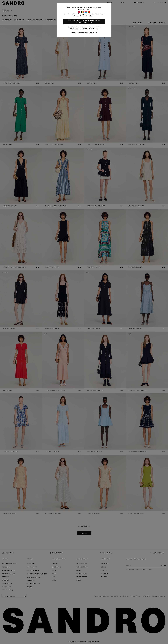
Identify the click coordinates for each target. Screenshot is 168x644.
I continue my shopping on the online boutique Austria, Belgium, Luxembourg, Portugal (84, 28)
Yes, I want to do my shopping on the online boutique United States (84, 21)
